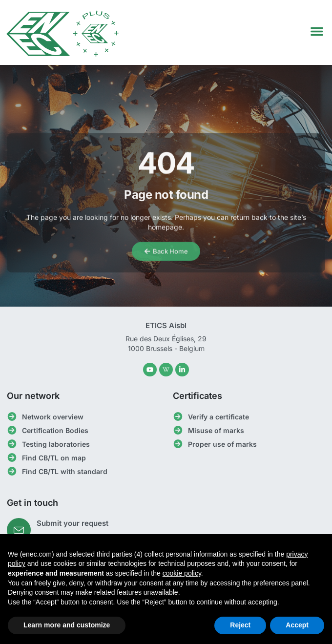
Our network (33, 396)
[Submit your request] (19, 530)
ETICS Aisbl (166, 325)
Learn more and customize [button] (67, 625)
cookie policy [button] (182, 573)
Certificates (197, 396)
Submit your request (73, 523)
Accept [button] (297, 625)
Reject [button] (240, 625)
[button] (317, 31)
